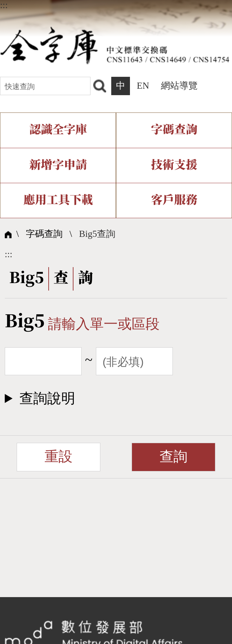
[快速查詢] (45, 86)
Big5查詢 (97, 234)
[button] (116, 398)
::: (4, 5)
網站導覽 (179, 86)
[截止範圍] (134, 361)
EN (143, 86)
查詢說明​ (47, 398)
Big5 (25, 322)
